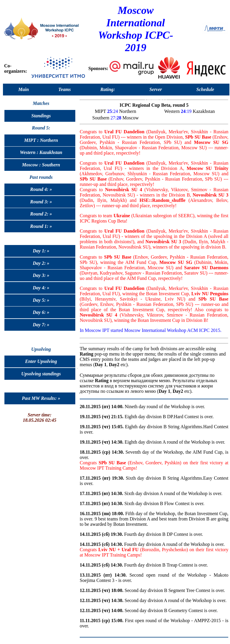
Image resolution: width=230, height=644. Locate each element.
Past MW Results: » (41, 398)
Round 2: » (41, 214)
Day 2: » (41, 263)
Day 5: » (41, 300)
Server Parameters (156, 91)
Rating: (108, 89)
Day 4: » (41, 288)
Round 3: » (41, 202)
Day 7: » (41, 325)
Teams (65, 89)
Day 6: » (41, 312)
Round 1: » (41, 226)
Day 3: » (41, 275)
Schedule (205, 89)
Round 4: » (41, 189)
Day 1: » (41, 251)
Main (24, 89)
